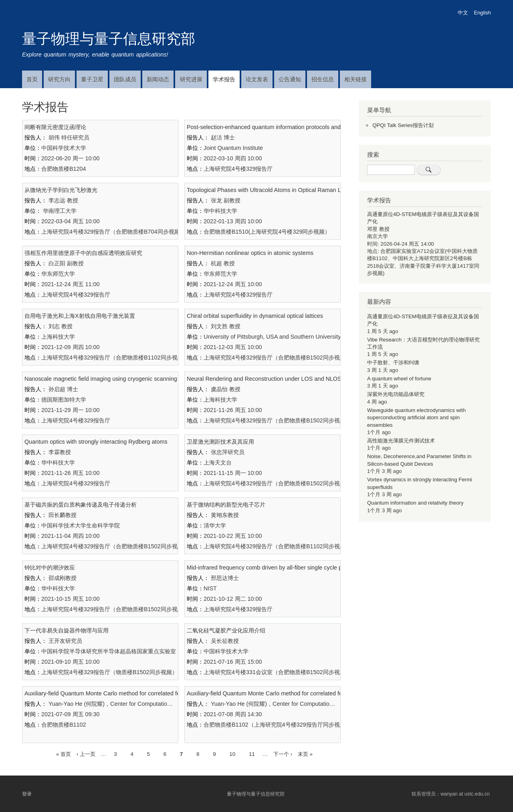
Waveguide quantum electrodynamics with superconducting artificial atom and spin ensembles (416, 418)
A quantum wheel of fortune (399, 379)
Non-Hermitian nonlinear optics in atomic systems (250, 253)
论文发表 (257, 79)
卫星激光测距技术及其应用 (220, 442)
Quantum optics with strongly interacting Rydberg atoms (96, 442)
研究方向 (59, 79)
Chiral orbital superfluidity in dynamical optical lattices (255, 316)
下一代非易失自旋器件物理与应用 (67, 630)
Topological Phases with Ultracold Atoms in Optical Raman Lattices (272, 190)
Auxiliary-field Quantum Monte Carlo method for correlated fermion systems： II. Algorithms (141, 693)
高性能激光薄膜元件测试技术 (401, 441)
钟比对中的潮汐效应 (50, 568)
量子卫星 (92, 79)
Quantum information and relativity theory (415, 503)
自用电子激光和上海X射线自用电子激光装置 (80, 316)
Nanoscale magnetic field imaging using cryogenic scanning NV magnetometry (125, 379)
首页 (32, 79)
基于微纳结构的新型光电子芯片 (226, 505)
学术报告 (224, 79)
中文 (463, 13)
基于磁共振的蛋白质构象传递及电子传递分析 (81, 505)
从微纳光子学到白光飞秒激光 (61, 190)
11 (252, 753)
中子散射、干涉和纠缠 (393, 363)
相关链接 (355, 79)
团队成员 (125, 79)
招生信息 (323, 79)
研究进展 (191, 79)
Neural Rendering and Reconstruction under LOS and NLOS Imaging (275, 379)
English (483, 13)
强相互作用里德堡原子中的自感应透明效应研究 (83, 253)
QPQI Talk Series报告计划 (403, 125)
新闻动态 (158, 79)
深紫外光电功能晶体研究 (396, 394)
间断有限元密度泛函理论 (55, 127)
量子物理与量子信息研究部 (109, 39)
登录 (27, 794)
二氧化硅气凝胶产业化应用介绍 (226, 630)
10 (232, 753)
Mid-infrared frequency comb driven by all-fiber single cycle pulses (271, 568)
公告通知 (290, 79)
